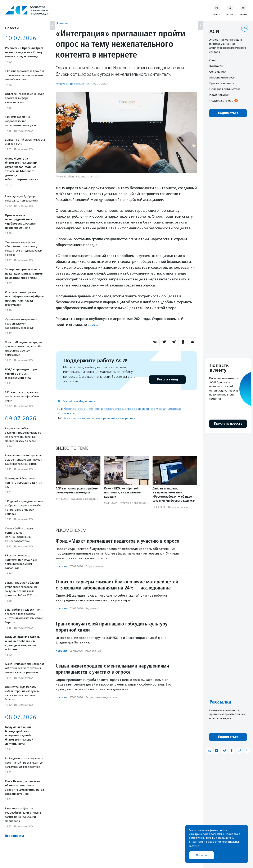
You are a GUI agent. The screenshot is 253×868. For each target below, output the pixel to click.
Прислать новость (222, 83)
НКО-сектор (93, 651)
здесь (92, 325)
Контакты (216, 66)
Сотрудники (218, 72)
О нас (213, 60)
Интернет (107, 409)
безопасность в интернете (82, 409)
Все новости (14, 836)
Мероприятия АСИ (222, 77)
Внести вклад (167, 379)
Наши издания (219, 95)
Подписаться (228, 113)
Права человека (178, 507)
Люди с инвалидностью (101, 697)
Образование (94, 566)
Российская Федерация (79, 401)
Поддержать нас (221, 100)
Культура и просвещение (72, 84)
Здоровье (92, 608)
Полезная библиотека (225, 89)
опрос (119, 409)
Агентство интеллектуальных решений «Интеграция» (99, 418)
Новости (62, 23)
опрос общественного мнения (145, 409)
